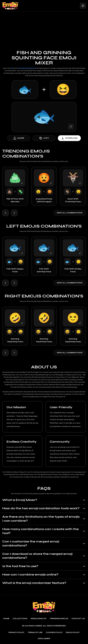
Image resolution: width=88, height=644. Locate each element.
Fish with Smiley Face (73, 270)
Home (6, 619)
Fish (12, 68)
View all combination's (70, 213)
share (19, 138)
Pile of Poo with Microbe (15, 200)
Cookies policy (54, 633)
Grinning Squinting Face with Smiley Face (73, 340)
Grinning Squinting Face (27, 68)
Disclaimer (44, 639)
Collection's (20, 619)
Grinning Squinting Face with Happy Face (15, 340)
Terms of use (35, 633)
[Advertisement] (44, 29)
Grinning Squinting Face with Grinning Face (44, 340)
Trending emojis (59, 619)
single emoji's (38, 619)
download (69, 138)
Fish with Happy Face (15, 270)
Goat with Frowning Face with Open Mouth (73, 200)
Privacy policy (16, 633)
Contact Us (78, 619)
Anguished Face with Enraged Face (44, 200)
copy (44, 138)
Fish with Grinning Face (44, 270)
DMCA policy (73, 633)
